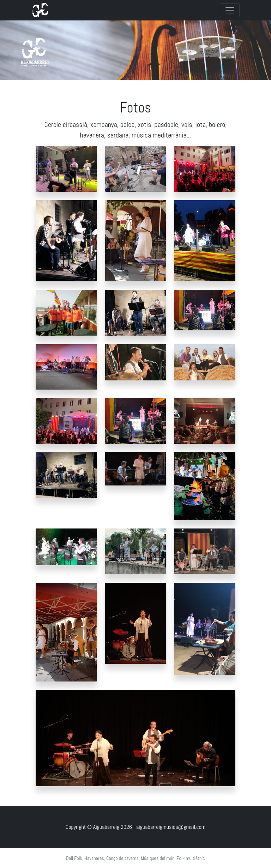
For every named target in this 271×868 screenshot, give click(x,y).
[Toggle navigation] (230, 10)
